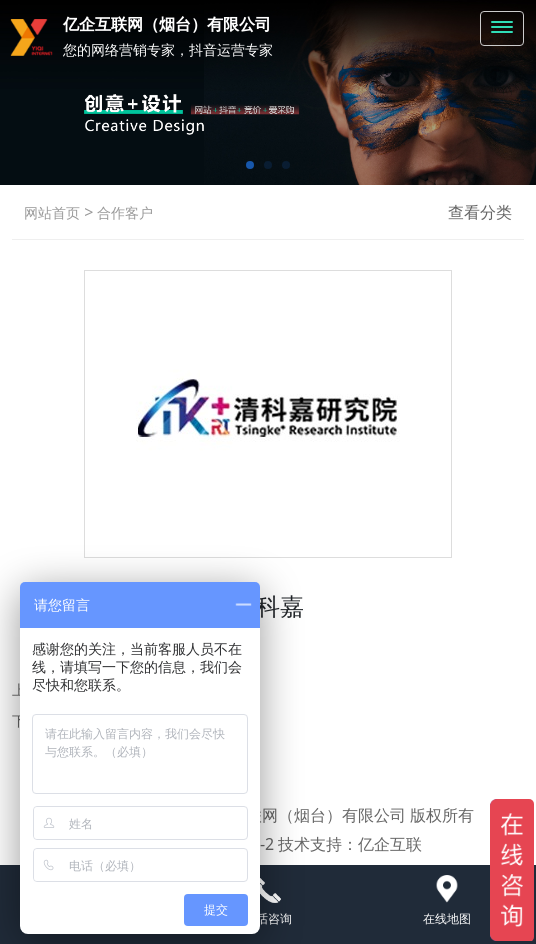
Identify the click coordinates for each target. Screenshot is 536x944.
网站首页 (52, 212)
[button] (250, 165)
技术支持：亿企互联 (350, 844)
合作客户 (123, 212)
